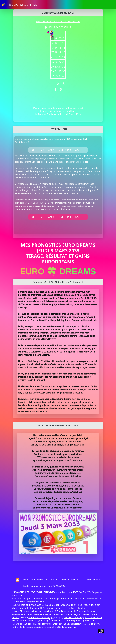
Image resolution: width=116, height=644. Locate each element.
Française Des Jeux (86, 611)
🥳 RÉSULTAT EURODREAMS (19, 5)
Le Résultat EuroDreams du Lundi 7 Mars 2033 (58, 114)
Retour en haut (93, 580)
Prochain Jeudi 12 (69, 580)
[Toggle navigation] (111, 5)
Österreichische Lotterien (61, 621)
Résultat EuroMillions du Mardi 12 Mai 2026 (44, 586)
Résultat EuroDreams (33, 580)
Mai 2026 (53, 580)
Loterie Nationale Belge (41, 617)
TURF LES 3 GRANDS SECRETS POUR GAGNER (58, 22)
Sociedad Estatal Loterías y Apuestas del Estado (47, 614)
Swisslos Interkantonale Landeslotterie (63, 624)
